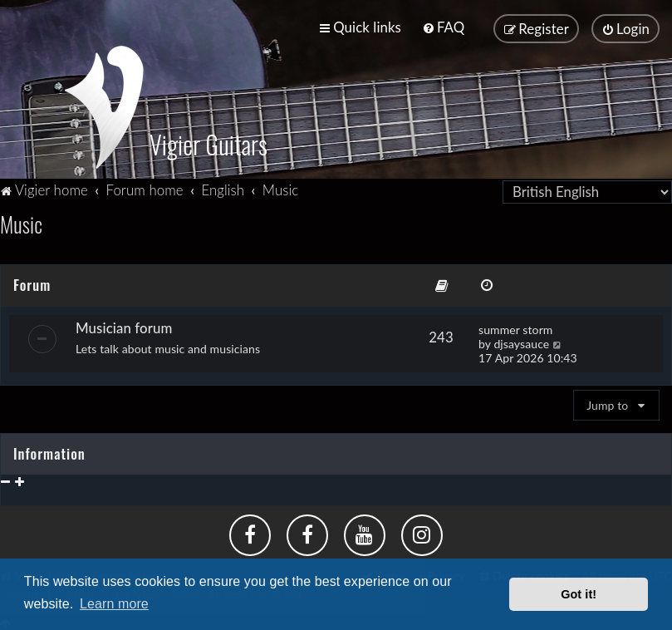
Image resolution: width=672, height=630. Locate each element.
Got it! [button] (579, 594)
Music (21, 222)
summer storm (515, 327)
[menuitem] (443, 27)
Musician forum (124, 325)
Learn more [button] (114, 604)
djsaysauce (521, 341)
